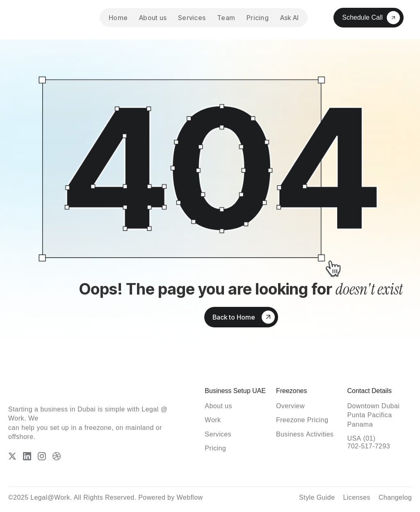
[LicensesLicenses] (356, 497)
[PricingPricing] (215, 448)
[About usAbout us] (218, 406)
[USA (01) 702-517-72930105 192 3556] (379, 442)
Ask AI (290, 18)
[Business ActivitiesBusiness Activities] (305, 434)
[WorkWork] (213, 420)
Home (118, 18)
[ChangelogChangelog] (395, 497)
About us (153, 18)
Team (226, 18)
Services (192, 18)
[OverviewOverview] (290, 406)
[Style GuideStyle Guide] (317, 497)
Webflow (190, 497)
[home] (45, 18)
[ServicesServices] (218, 434)
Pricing (258, 18)
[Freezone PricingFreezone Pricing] (302, 420)
